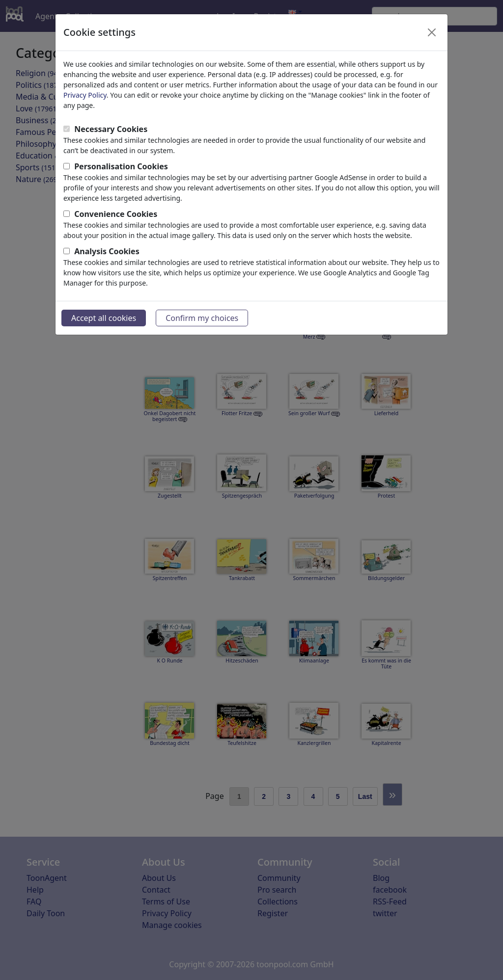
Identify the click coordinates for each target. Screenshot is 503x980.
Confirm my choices (202, 318)
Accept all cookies (104, 318)
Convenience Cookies (116, 214)
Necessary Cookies (111, 129)
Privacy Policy (85, 95)
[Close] (432, 32)
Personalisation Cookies (121, 166)
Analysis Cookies (107, 251)
